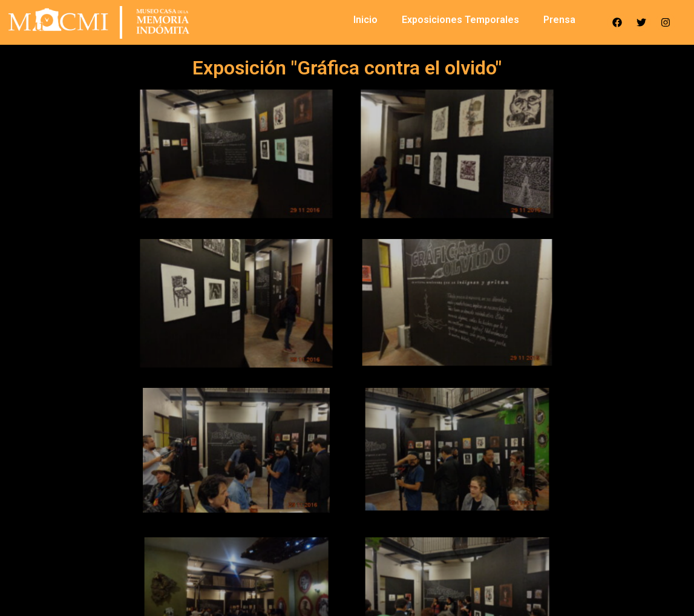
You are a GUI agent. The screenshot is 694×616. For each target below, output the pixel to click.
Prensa (559, 20)
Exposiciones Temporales (460, 20)
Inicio (365, 20)
